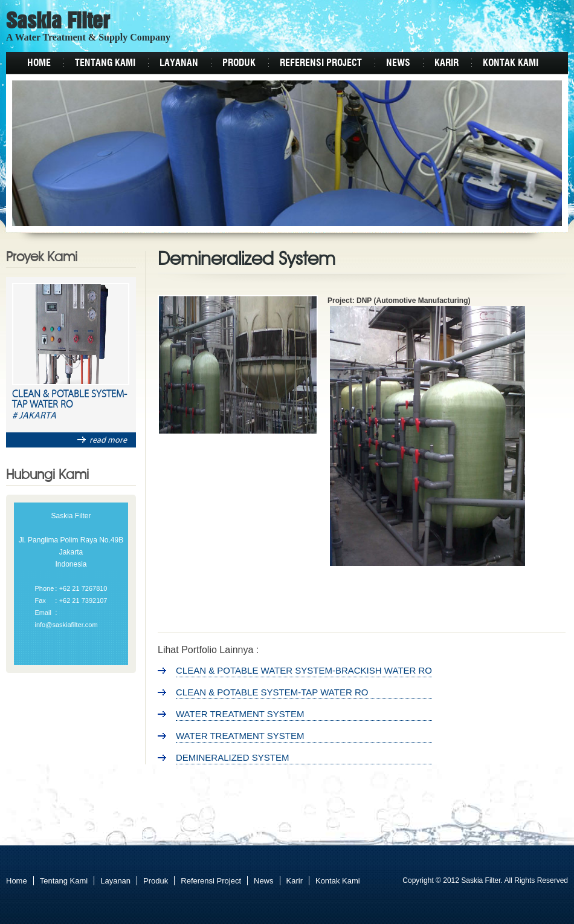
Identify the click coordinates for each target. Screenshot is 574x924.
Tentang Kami (105, 63)
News (398, 63)
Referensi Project (321, 63)
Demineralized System (233, 757)
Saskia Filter (58, 22)
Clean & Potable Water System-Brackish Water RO (304, 670)
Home (39, 63)
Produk (239, 63)
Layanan (179, 63)
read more (102, 440)
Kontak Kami (511, 63)
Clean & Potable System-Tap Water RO (69, 400)
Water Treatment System (240, 714)
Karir (447, 63)
